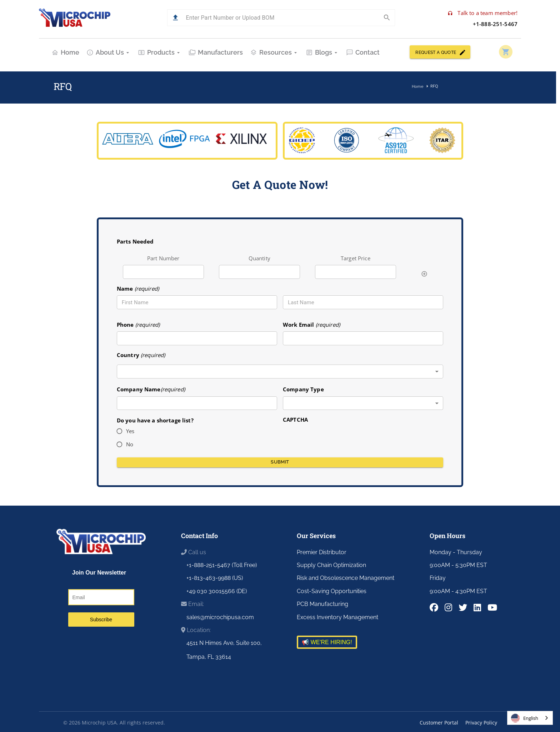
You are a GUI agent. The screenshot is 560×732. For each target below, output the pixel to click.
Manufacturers (216, 52)
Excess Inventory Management (337, 617)
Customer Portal (439, 723)
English (525, 718)
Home (65, 52)
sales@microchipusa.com (220, 617)
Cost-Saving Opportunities (332, 591)
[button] (176, 18)
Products (160, 52)
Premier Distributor (322, 552)
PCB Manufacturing (322, 604)
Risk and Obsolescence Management (346, 578)
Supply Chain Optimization (331, 565)
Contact (363, 52)
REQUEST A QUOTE (440, 52)
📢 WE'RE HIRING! (327, 642)
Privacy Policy (481, 723)
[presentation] (337, 438)
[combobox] (280, 372)
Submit (280, 462)
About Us (109, 52)
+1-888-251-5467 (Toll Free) (222, 565)
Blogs (322, 52)
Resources (274, 52)
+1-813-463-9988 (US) (215, 578)
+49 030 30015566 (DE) (217, 591)
